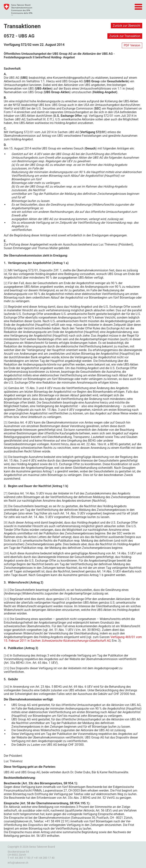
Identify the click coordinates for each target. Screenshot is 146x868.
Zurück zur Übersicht (127, 26)
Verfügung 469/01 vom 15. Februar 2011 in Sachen (73, 639)
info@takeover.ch (18, 863)
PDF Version (132, 45)
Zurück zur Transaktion (125, 36)
